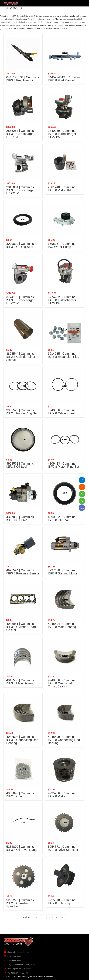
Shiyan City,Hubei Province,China (19, 965)
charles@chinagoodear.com (17, 952)
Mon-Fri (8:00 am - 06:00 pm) (17, 969)
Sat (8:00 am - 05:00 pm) (16, 973)
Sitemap (49, 977)
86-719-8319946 (12, 956)
